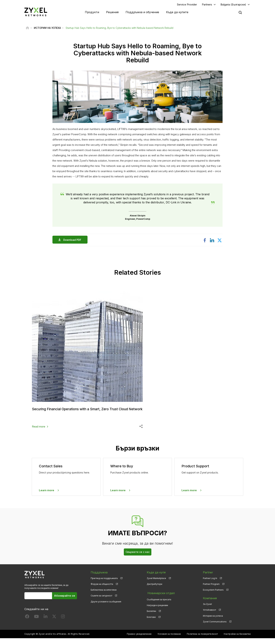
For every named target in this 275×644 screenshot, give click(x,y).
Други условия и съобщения (106, 607)
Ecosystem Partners (213, 596)
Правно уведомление (139, 640)
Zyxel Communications (215, 627)
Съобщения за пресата (159, 604)
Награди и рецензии (157, 610)
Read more (39, 432)
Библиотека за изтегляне (104, 596)
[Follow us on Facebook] (27, 623)
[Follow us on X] (54, 623)
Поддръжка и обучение (142, 12)
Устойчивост (209, 616)
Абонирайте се (65, 601)
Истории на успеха (213, 621)
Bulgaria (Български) (233, 5)
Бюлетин (151, 616)
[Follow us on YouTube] (36, 623)
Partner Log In (210, 584)
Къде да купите (177, 12)
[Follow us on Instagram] (63, 623)
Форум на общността (102, 590)
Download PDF (73, 240)
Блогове (151, 621)
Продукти (92, 12)
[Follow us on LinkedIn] (46, 623)
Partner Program (211, 590)
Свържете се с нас (138, 558)
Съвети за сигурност (101, 601)
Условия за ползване (169, 640)
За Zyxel (207, 610)
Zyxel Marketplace (156, 584)
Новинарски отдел (160, 598)
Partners (207, 5)
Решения (112, 12)
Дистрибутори (155, 590)
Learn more (47, 496)
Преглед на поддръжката (104, 584)
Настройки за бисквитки (237, 640)
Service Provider (187, 5)
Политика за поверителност (202, 640)
